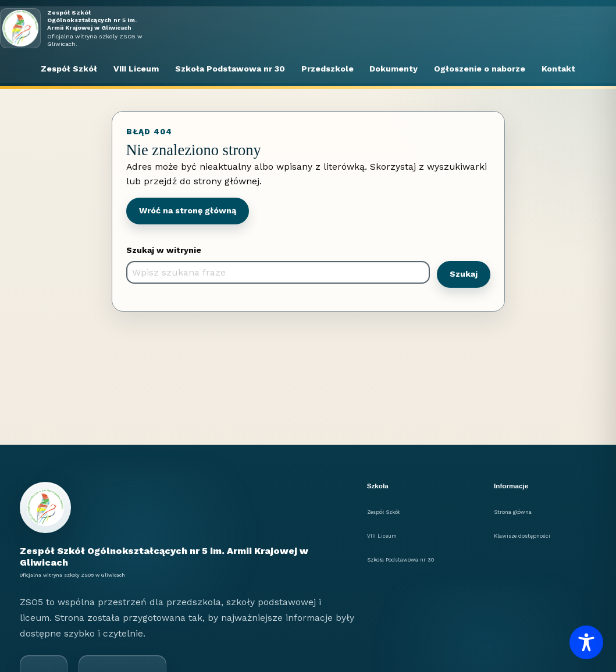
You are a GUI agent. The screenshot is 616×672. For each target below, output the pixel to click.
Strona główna (513, 512)
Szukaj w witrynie (164, 250)
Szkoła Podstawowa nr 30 (230, 69)
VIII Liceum (136, 69)
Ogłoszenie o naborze (480, 69)
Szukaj (464, 274)
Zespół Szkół (69, 69)
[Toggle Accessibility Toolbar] (586, 642)
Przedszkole (327, 69)
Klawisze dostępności (522, 536)
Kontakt (558, 69)
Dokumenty (394, 69)
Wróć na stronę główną (188, 210)
